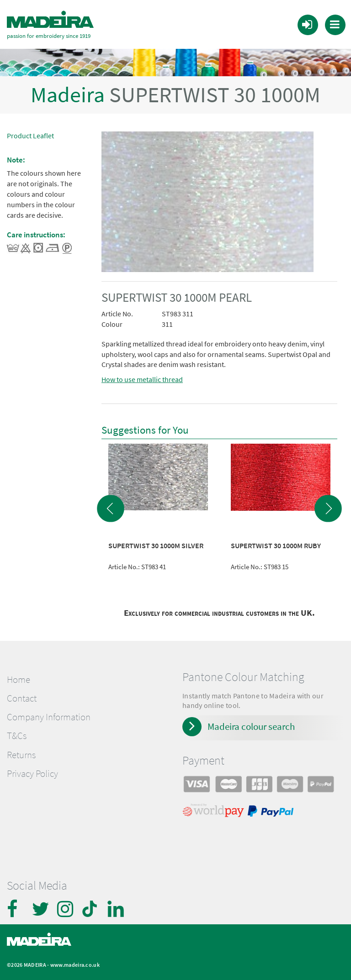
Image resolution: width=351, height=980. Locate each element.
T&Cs (17, 736)
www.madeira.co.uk (75, 965)
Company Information (49, 717)
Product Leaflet (30, 136)
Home (19, 680)
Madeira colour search (251, 726)
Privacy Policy (32, 774)
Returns (21, 755)
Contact (22, 698)
